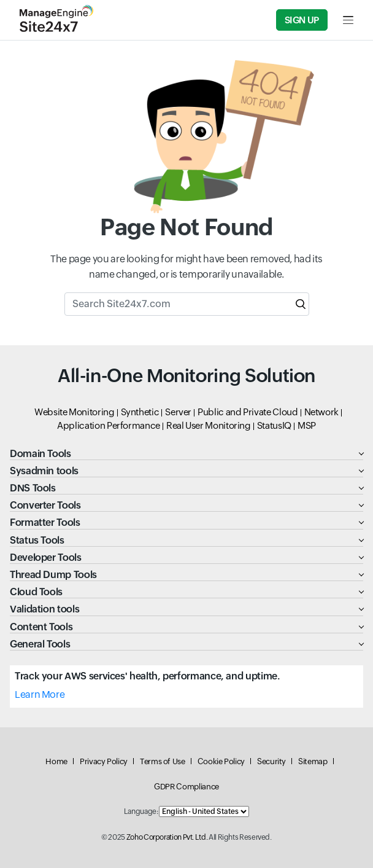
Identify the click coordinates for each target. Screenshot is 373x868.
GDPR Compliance (186, 787)
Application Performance (109, 425)
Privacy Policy (104, 761)
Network (321, 412)
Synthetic (140, 412)
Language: (141, 811)
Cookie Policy (221, 761)
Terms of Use (163, 761)
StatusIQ (274, 425)
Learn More (40, 694)
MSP (307, 425)
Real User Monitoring (209, 425)
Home (56, 761)
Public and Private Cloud (248, 412)
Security (271, 761)
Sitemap (313, 761)
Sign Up (302, 20)
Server (178, 412)
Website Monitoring (75, 412)
